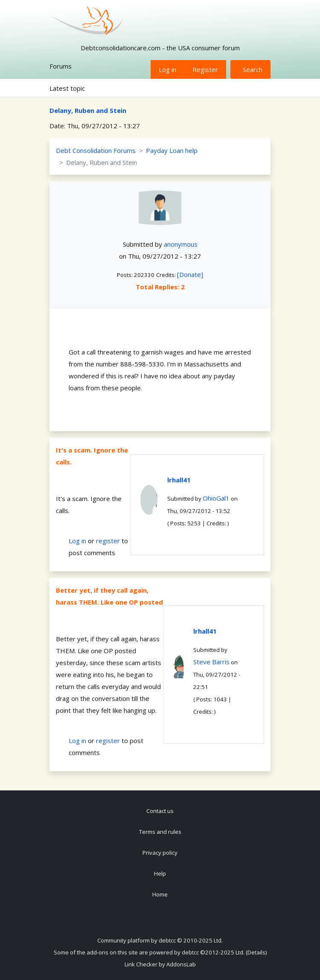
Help (160, 873)
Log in (167, 69)
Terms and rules (160, 832)
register (108, 541)
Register (205, 69)
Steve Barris (211, 662)
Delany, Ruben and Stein (88, 110)
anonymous (181, 244)
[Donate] (190, 274)
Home (160, 894)
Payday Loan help (172, 150)
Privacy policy (160, 853)
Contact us (160, 811)
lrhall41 (179, 480)
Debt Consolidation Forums (96, 150)
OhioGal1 (216, 498)
